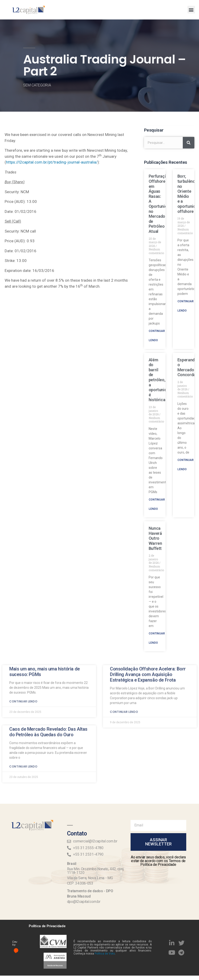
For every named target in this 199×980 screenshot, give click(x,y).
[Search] (189, 143)
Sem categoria (37, 85)
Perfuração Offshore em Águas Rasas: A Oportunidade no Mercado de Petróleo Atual (161, 204)
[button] (191, 10)
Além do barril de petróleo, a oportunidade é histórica (161, 380)
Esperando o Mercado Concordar (187, 367)
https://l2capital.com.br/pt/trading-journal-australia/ (52, 162)
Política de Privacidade (47, 926)
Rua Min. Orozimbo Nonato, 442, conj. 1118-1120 (96, 871)
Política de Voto (105, 954)
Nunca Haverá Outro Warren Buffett (155, 538)
